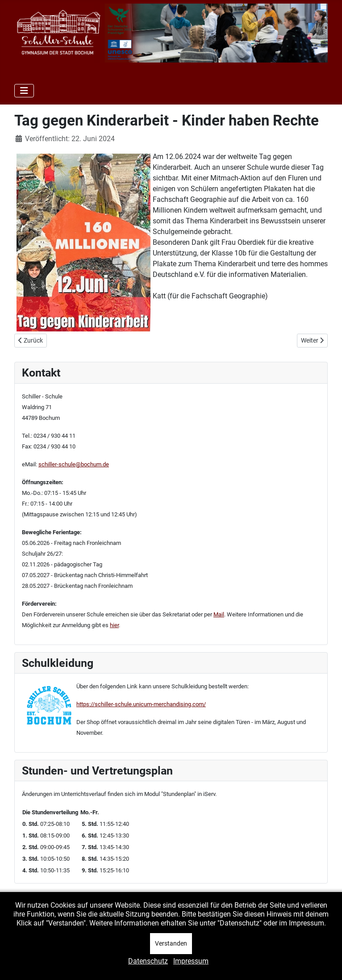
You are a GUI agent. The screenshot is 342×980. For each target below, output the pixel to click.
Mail (219, 614)
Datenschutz (148, 961)
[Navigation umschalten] (24, 91)
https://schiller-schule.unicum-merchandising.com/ (141, 704)
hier (114, 625)
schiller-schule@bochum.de (74, 464)
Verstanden (171, 943)
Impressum (191, 961)
